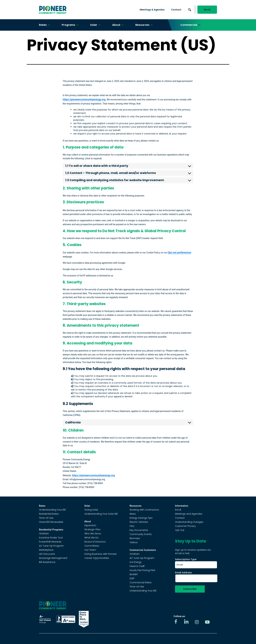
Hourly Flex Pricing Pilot (142, 570)
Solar (95, 25)
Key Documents (139, 530)
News (133, 514)
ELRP (132, 578)
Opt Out (180, 530)
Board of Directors (95, 542)
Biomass (135, 538)
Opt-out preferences (179, 252)
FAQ (132, 526)
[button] (190, 10)
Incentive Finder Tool (51, 538)
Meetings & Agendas (152, 10)
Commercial (191, 25)
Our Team (90, 550)
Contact (176, 10)
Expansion (90, 525)
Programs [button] (70, 25)
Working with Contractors (144, 510)
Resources (144, 25)
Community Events (141, 534)
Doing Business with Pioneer (101, 554)
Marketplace (46, 550)
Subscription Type (186, 559)
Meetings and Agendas (189, 514)
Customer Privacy (185, 526)
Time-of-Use (46, 518)
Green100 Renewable (51, 522)
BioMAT (134, 574)
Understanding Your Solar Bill (101, 514)
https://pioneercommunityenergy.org (84, 99)
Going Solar (91, 510)
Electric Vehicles (139, 522)
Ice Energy (136, 562)
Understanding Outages (189, 522)
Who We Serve (93, 534)
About (118, 25)
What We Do (92, 538)
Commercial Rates (141, 582)
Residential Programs (51, 530)
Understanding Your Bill (52, 510)
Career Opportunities (97, 558)
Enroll (207, 10)
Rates (45, 25)
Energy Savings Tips (141, 518)
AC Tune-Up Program (51, 546)
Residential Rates (49, 514)
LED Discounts (47, 554)
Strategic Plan (92, 529)
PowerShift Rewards (50, 542)
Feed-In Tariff (137, 566)
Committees (92, 546)
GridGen (44, 534)
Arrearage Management (53, 558)
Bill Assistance (47, 562)
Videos (134, 542)
